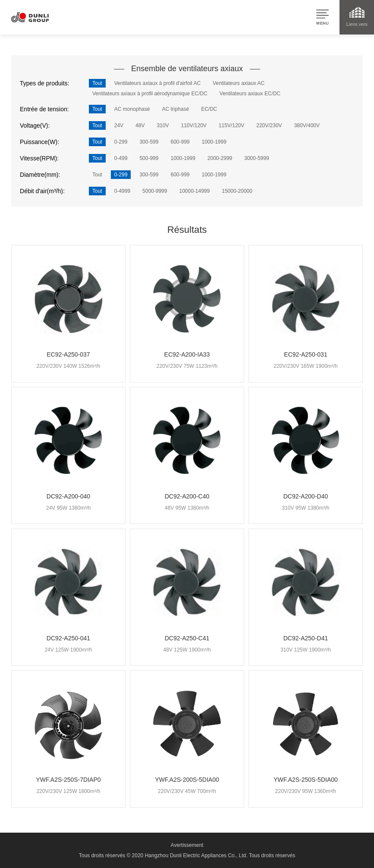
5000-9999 (155, 191)
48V (140, 125)
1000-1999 (214, 142)
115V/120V (231, 125)
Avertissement (187, 845)
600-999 (180, 142)
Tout (97, 83)
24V (119, 125)
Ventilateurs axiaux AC (239, 83)
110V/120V (193, 125)
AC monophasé (132, 109)
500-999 (149, 158)
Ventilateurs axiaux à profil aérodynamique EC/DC (150, 94)
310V (163, 125)
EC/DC (209, 109)
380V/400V (307, 125)
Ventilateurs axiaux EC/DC (250, 94)
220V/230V (269, 125)
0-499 (121, 158)
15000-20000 (237, 191)
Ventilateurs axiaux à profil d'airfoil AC (157, 83)
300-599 (149, 142)
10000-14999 (194, 191)
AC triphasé (175, 109)
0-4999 (122, 191)
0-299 (121, 142)
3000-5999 (256, 158)
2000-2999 (220, 158)
